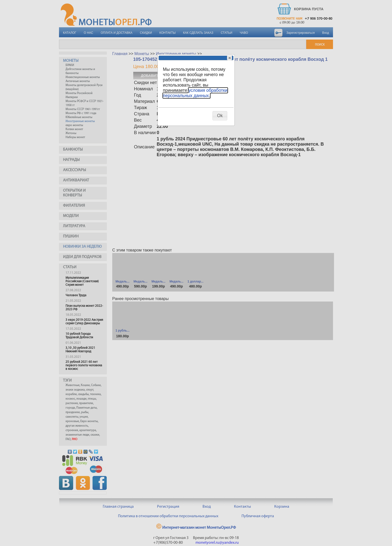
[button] (229, 58)
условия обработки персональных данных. (195, 93)
